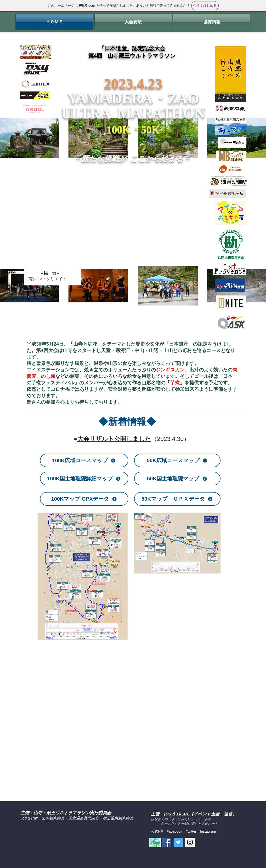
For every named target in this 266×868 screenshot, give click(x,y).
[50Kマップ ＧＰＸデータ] (177, 499)
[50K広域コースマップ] (177, 460)
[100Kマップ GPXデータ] (84, 499)
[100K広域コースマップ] (84, 460)
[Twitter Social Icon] (178, 842)
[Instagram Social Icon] (190, 842)
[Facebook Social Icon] (167, 842)
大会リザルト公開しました (114, 439)
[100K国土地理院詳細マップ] (84, 479)
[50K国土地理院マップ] (177, 479)
